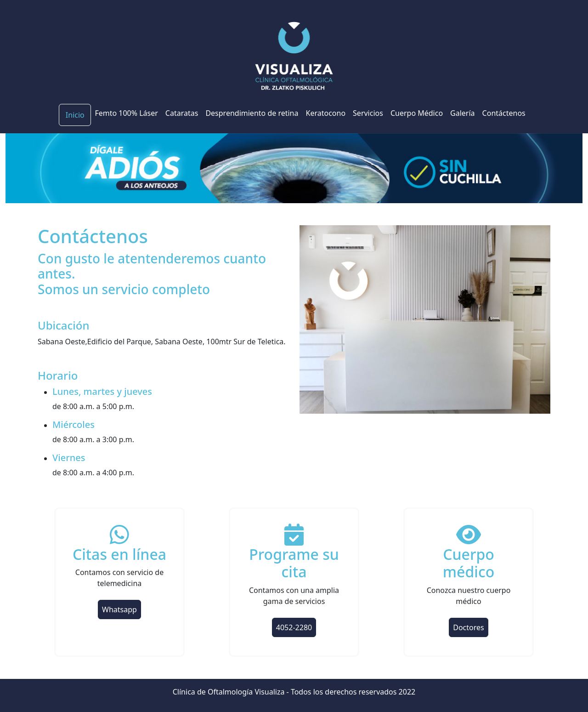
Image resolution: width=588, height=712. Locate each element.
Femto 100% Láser (126, 113)
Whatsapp (119, 609)
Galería (463, 113)
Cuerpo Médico (417, 113)
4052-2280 (294, 627)
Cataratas (182, 113)
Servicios (368, 113)
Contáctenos (504, 113)
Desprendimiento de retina (252, 113)
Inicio (75, 115)
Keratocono (326, 113)
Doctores (468, 627)
